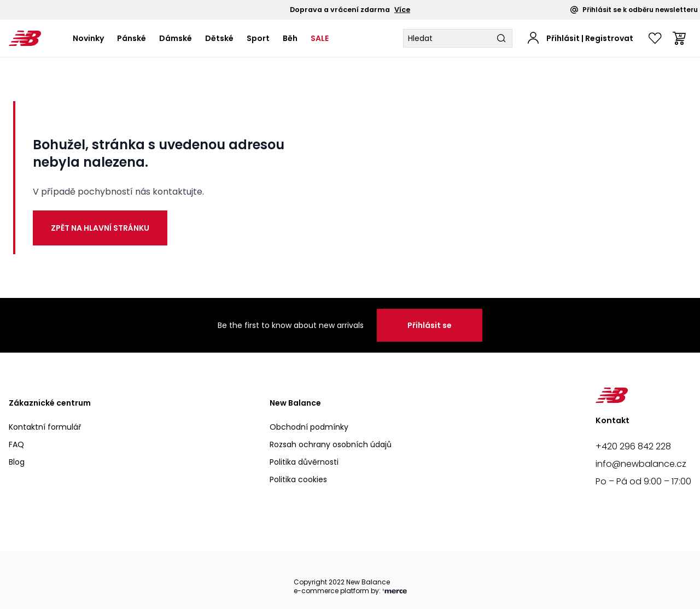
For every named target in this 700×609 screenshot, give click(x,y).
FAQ (16, 444)
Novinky (88, 38)
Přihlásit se (430, 325)
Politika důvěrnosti (304, 462)
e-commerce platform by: (350, 591)
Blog (17, 462)
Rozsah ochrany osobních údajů (331, 444)
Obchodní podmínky (309, 427)
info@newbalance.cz (641, 464)
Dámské (176, 38)
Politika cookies (298, 479)
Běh (290, 38)
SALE (320, 38)
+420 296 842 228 (633, 446)
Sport (258, 38)
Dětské (219, 38)
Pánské (132, 38)
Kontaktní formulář (45, 427)
